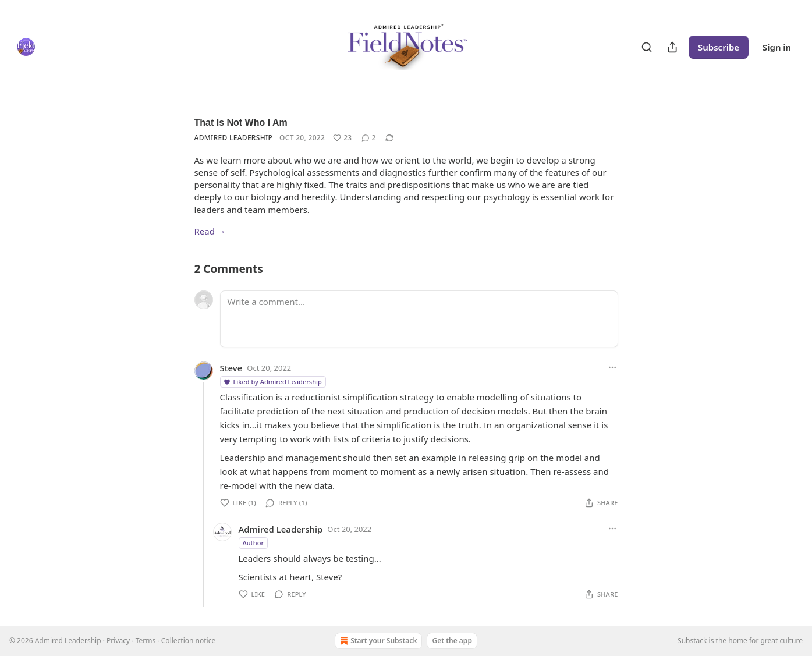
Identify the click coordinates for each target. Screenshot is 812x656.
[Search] (647, 47)
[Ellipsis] (612, 367)
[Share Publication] (672, 47)
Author (253, 543)
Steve (231, 368)
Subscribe (719, 47)
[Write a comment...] (419, 319)
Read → (210, 231)
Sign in (777, 47)
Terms (146, 641)
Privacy (118, 641)
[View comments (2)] (369, 138)
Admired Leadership (234, 138)
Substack (692, 641)
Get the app (452, 641)
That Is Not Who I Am (241, 123)
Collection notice (188, 641)
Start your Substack (377, 641)
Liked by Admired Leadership (272, 382)
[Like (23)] (342, 138)
